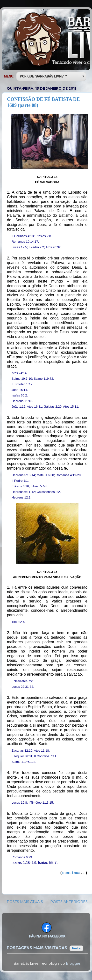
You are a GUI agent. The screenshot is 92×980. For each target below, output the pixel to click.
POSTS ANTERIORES (69, 902)
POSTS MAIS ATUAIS (25, 902)
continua (71, 873)
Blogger (73, 963)
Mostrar (76, 948)
